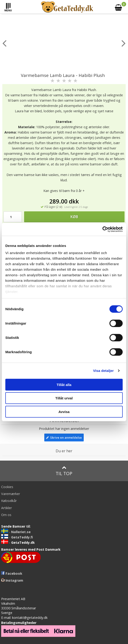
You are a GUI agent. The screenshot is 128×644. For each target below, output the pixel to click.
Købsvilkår (9, 501)
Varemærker (11, 494)
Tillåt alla (64, 384)
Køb (74, 217)
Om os (6, 515)
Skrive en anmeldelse (64, 437)
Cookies (7, 487)
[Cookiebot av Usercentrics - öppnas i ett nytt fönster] (102, 229)
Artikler (6, 508)
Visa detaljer (103, 371)
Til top (64, 471)
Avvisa (64, 412)
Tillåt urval (64, 398)
